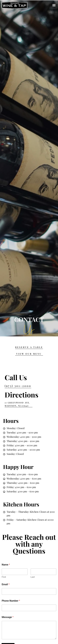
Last (33, 577)
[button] (54, 5)
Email (6, 584)
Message (8, 617)
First (4, 577)
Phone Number (11, 601)
